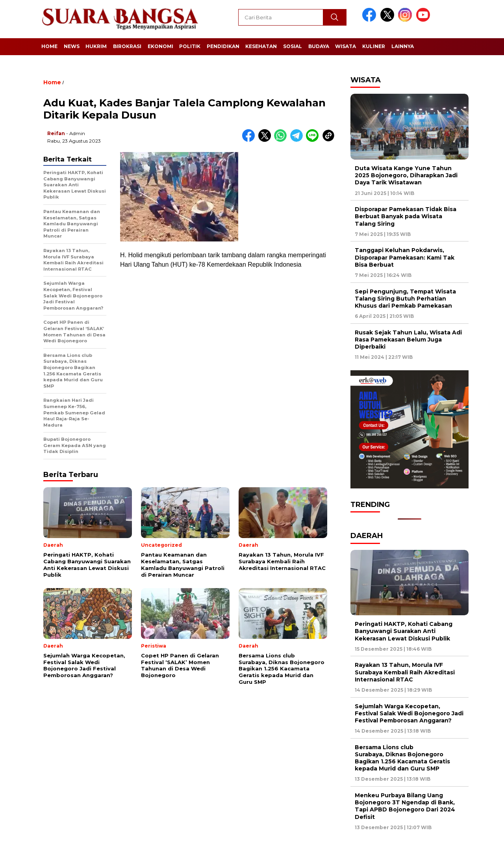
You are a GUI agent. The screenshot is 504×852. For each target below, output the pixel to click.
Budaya (319, 46)
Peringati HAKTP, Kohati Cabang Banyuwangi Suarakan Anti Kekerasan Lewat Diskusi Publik (404, 631)
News (72, 46)
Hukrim (96, 46)
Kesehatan (261, 46)
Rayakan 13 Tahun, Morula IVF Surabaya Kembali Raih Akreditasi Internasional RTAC (405, 672)
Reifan (56, 133)
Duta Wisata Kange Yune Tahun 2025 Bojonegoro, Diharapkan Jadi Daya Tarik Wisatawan (406, 175)
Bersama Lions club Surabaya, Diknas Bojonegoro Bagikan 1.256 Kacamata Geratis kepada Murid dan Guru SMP (402, 758)
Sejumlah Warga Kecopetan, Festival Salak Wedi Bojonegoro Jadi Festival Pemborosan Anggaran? (409, 713)
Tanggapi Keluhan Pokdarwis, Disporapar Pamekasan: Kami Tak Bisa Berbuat (405, 257)
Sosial (293, 46)
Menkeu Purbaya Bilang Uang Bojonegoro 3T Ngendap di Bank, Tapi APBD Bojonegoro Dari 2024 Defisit (405, 806)
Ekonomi (160, 46)
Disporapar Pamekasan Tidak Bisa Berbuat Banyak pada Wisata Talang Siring (406, 216)
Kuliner (374, 46)
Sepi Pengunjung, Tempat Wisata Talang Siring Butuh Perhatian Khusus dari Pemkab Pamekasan (405, 299)
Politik (190, 46)
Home (49, 46)
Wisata (346, 46)
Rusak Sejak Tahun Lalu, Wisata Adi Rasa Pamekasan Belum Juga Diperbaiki (408, 340)
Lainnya (403, 46)
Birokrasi (127, 46)
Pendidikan (223, 46)
